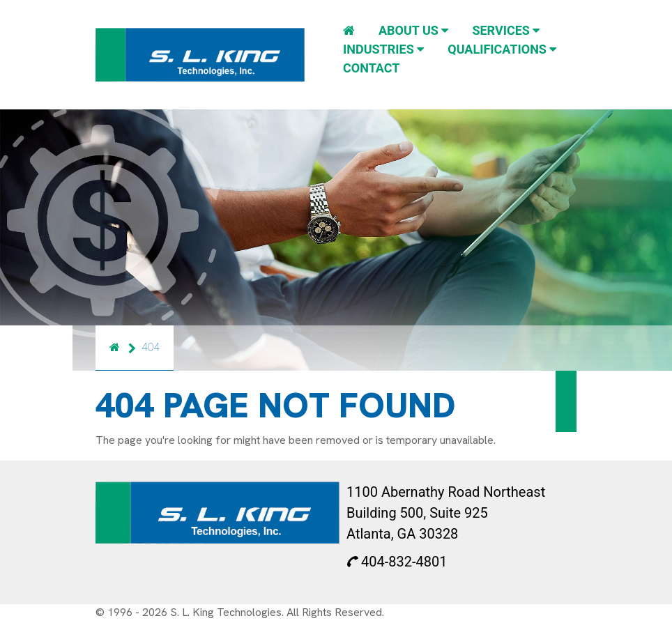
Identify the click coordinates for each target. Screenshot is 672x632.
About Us (413, 30)
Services (506, 30)
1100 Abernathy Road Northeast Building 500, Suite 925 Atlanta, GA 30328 (446, 513)
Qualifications (502, 49)
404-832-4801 (397, 562)
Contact (371, 68)
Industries (383, 49)
